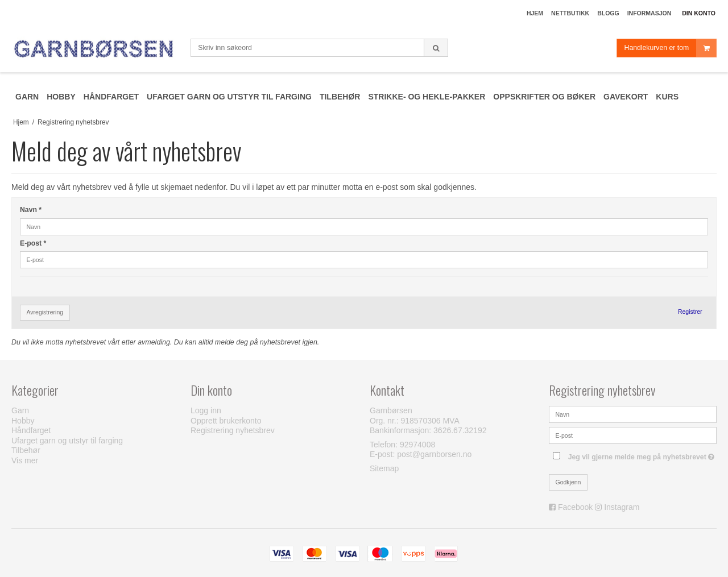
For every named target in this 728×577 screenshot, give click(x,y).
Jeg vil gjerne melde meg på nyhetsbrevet (642, 454)
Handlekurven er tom (670, 48)
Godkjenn (568, 482)
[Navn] (633, 414)
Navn (31, 210)
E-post (33, 243)
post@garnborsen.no (434, 454)
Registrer (690, 312)
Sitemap (384, 468)
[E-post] (633, 435)
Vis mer (25, 460)
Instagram (622, 507)
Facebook (575, 507)
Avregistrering (45, 312)
